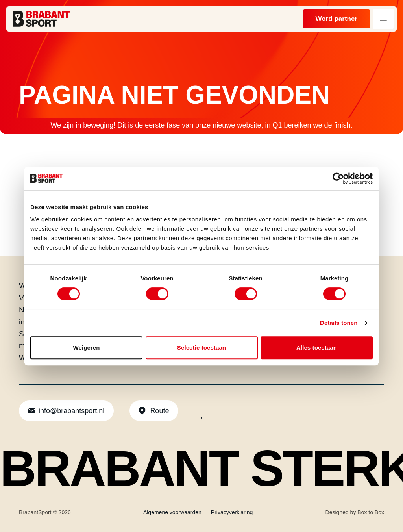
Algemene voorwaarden (172, 512)
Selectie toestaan (201, 348)
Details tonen (339, 323)
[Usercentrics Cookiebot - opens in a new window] (338, 178)
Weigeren (86, 348)
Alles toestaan (317, 348)
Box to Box (371, 512)
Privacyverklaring (232, 512)
